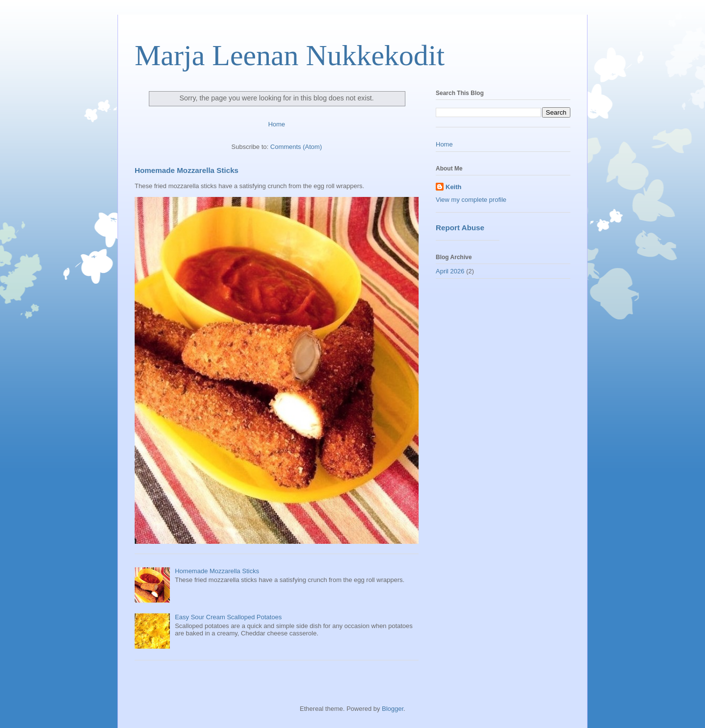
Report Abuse (460, 228)
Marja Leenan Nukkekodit (290, 55)
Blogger (393, 709)
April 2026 (450, 271)
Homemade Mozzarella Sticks (187, 170)
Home (277, 124)
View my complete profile (471, 200)
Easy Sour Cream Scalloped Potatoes (228, 617)
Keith (454, 187)
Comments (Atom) (296, 147)
